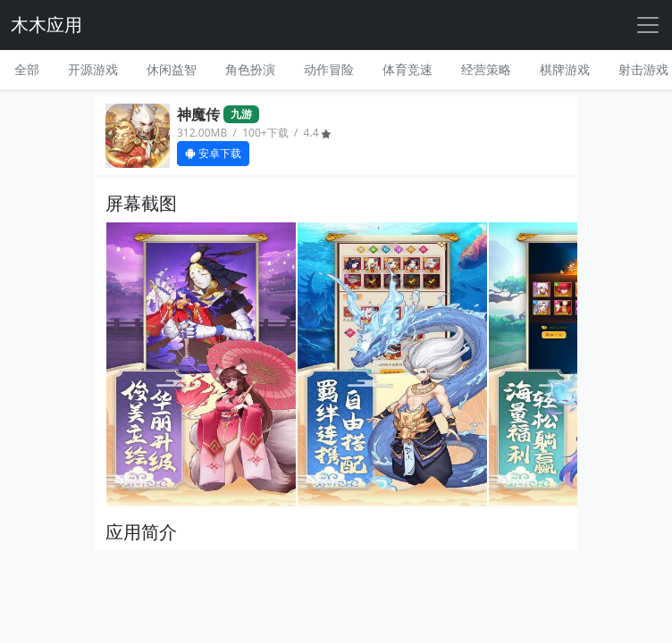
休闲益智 (172, 69)
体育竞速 (407, 69)
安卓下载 (213, 153)
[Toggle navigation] (648, 25)
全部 (27, 69)
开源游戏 (93, 69)
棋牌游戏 (565, 69)
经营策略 (486, 69)
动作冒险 (329, 69)
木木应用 (46, 25)
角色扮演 (250, 69)
